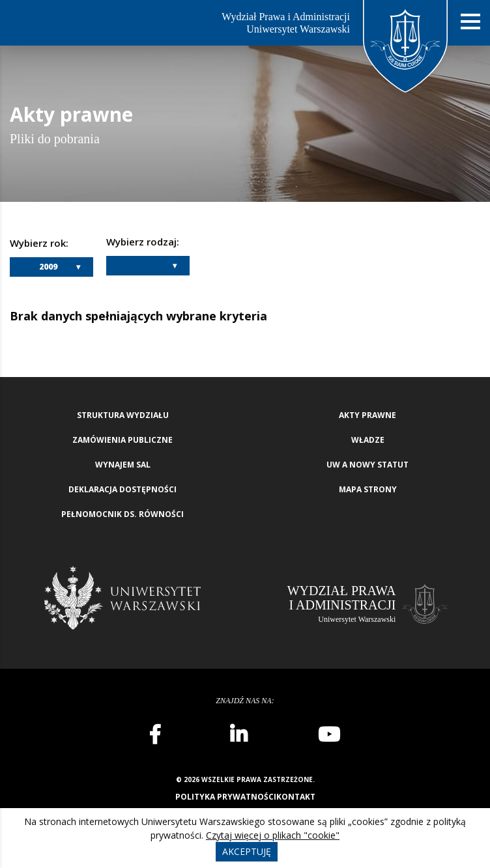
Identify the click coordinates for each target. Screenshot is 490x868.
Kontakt (296, 797)
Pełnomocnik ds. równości (122, 514)
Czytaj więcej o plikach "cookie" (273, 835)
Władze (368, 440)
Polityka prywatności (226, 797)
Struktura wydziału (123, 415)
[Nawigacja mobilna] (470, 22)
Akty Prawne (367, 415)
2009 (48, 267)
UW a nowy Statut (367, 465)
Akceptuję (247, 851)
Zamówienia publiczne (122, 440)
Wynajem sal (123, 465)
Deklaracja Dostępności (122, 489)
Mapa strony (368, 489)
